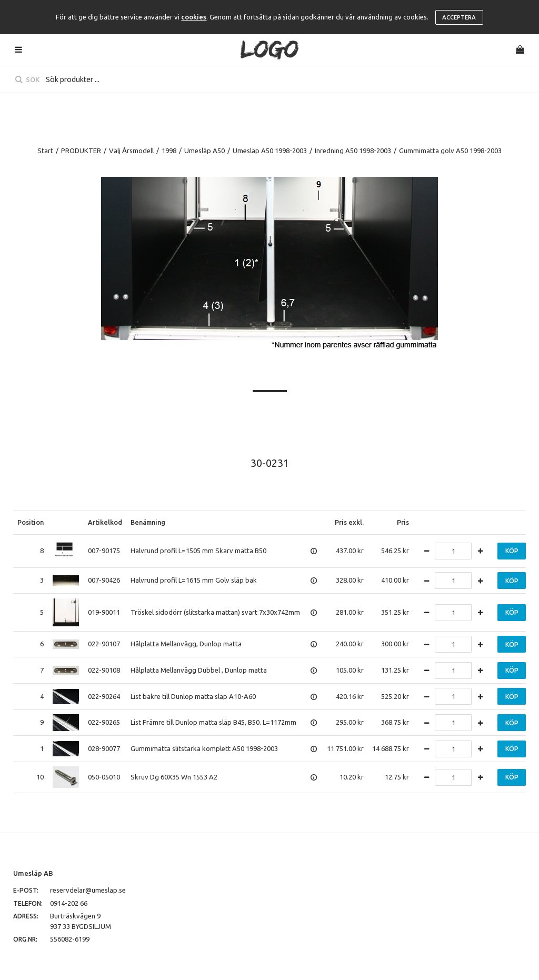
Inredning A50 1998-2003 (353, 151)
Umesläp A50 (204, 151)
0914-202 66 (69, 903)
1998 (169, 151)
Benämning (148, 522)
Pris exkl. (349, 522)
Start (45, 151)
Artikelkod (105, 522)
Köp (512, 551)
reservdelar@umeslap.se (88, 890)
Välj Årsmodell (131, 151)
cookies (194, 17)
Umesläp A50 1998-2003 (270, 151)
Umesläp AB (33, 873)
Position (31, 522)
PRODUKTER (81, 151)
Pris (403, 522)
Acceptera (459, 17)
